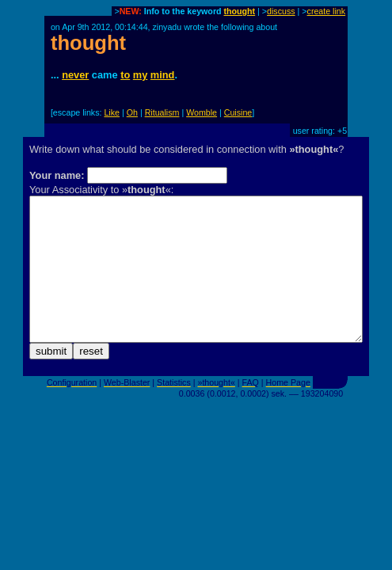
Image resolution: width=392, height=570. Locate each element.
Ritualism (162, 112)
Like (112, 112)
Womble (202, 112)
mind (163, 75)
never (75, 75)
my (141, 75)
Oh (132, 112)
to (125, 75)
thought (240, 11)
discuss (281, 11)
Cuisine (238, 112)
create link (327, 11)
